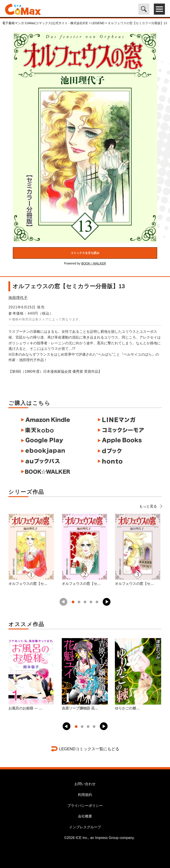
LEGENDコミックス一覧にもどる (89, 749)
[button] (107, 602)
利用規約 (85, 795)
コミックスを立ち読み (85, 253)
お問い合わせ (85, 784)
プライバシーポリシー (85, 806)
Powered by (85, 263)
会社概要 (85, 816)
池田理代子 (18, 298)
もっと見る (150, 506)
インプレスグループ (85, 827)
